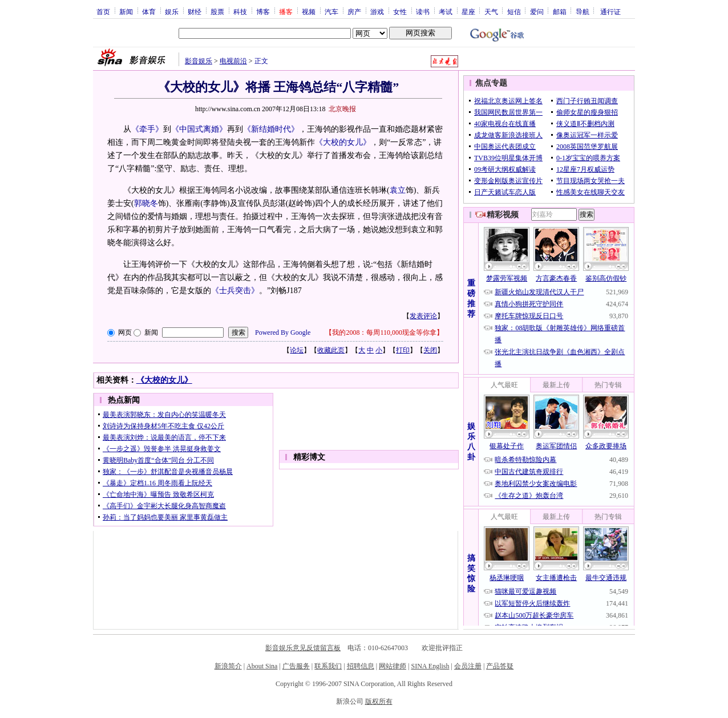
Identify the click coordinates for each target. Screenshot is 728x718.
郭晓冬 (146, 203)
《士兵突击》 (235, 291)
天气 (491, 11)
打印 (403, 350)
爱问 (537, 11)
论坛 (297, 350)
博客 (263, 11)
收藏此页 (331, 350)
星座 (468, 11)
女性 (400, 11)
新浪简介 (228, 666)
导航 (583, 11)
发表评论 (423, 316)
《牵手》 (147, 129)
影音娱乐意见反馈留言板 (303, 648)
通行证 (610, 11)
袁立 (398, 190)
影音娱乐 (199, 61)
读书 (423, 11)
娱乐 (172, 11)
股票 (217, 11)
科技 (240, 11)
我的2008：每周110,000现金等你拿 (384, 332)
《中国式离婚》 (199, 129)
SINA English (430, 666)
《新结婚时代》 (271, 129)
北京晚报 (342, 109)
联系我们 (328, 666)
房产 (354, 11)
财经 (195, 11)
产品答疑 (500, 666)
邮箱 (560, 11)
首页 (103, 11)
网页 (125, 332)
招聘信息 (361, 666)
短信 (514, 11)
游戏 (377, 11)
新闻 (126, 11)
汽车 (331, 11)
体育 (149, 11)
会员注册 (468, 666)
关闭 (430, 350)
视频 (309, 11)
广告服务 (296, 666)
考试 (446, 11)
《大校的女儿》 (343, 142)
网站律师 (393, 666)
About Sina (262, 666)
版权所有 (379, 701)
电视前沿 (233, 61)
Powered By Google (283, 332)
